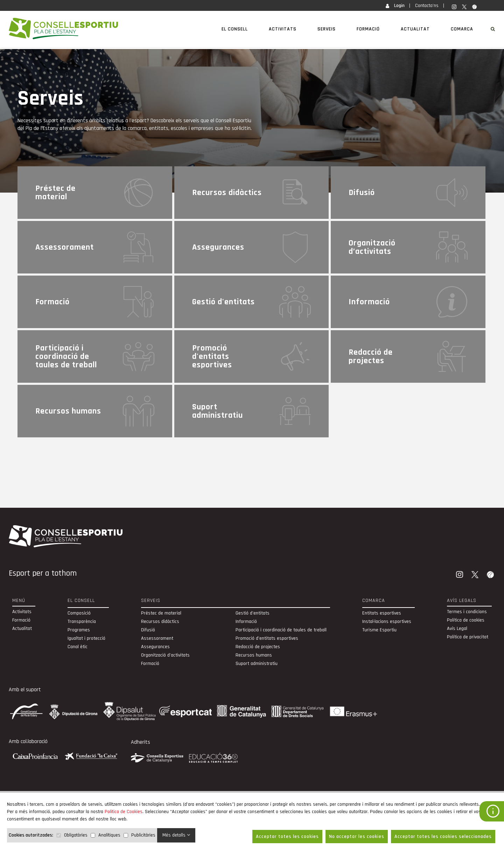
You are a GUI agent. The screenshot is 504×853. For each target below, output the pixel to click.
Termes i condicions (467, 612)
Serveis (327, 29)
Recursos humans (254, 655)
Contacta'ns (427, 6)
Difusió (148, 630)
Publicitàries (143, 835)
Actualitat (415, 29)
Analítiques (109, 835)
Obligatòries (76, 835)
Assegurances (155, 647)
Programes (79, 630)
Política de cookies (466, 620)
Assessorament (157, 638)
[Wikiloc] (491, 575)
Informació (246, 622)
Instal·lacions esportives (387, 622)
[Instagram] (460, 575)
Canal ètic (78, 647)
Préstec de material (161, 613)
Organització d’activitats (165, 655)
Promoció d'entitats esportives (267, 638)
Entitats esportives (382, 613)
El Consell (235, 29)
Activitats (283, 29)
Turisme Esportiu (379, 630)
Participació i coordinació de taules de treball (281, 630)
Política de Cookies (124, 812)
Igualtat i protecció (86, 638)
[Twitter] (476, 575)
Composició (79, 613)
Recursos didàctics (160, 622)
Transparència (82, 622)
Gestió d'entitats (253, 613)
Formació (368, 29)
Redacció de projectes (258, 647)
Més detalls (176, 835)
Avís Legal (457, 629)
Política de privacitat (468, 637)
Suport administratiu (257, 664)
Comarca (462, 29)
